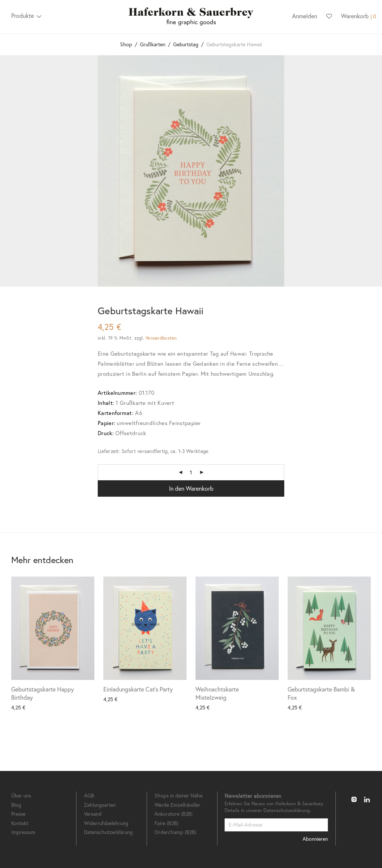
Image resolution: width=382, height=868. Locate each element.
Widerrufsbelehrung (106, 823)
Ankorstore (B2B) (173, 814)
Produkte (23, 15)
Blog (16, 805)
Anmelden (305, 16)
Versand (93, 814)
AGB (89, 795)
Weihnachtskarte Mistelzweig (217, 693)
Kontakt (20, 823)
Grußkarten (153, 44)
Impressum (23, 832)
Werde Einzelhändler (177, 805)
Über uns (21, 795)
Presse (18, 814)
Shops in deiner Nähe (179, 795)
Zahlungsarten (100, 805)
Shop (126, 44)
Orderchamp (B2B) (175, 832)
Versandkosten (161, 338)
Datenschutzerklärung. (287, 810)
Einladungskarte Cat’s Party (138, 689)
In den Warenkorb (191, 488)
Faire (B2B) (166, 823)
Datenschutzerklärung (108, 832)
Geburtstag (186, 44)
